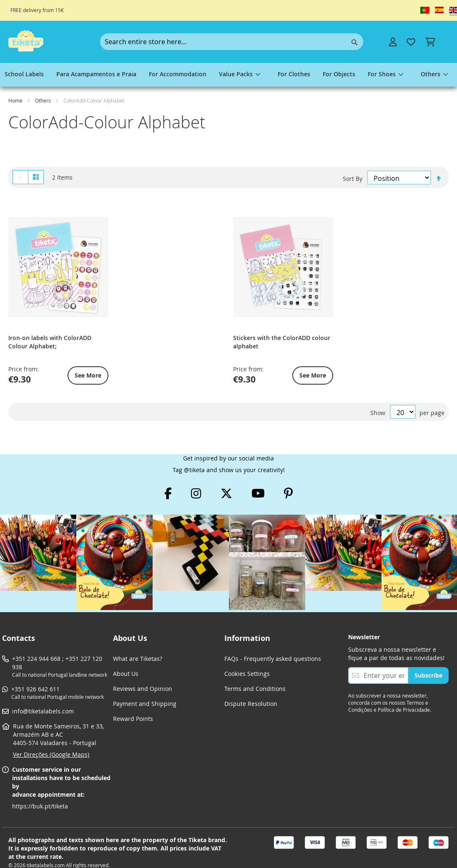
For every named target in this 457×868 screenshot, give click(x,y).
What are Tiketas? (138, 643)
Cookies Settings (247, 658)
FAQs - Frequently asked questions (273, 643)
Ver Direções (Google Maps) (51, 739)
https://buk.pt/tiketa (40, 790)
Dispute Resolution (251, 688)
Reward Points (133, 703)
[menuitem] (24, 75)
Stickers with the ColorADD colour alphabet (129, 305)
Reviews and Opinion (143, 673)
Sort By (353, 178)
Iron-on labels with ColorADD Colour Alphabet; (44, 305)
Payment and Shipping (145, 688)
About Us (126, 658)
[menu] (228, 75)
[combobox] (232, 42)
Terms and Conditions (255, 673)
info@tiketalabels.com (43, 695)
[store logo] (26, 41)
